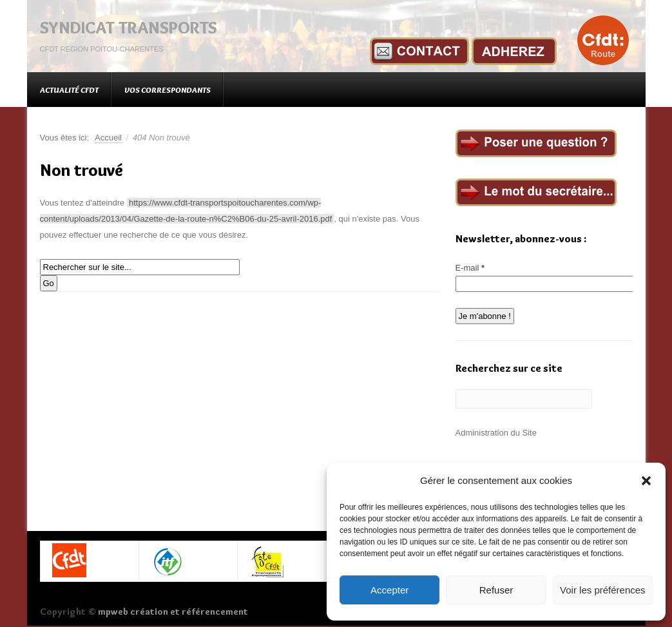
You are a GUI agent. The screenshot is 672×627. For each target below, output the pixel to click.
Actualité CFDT (69, 90)
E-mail (470, 268)
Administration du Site (496, 433)
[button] (646, 481)
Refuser (496, 590)
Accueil (108, 138)
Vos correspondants (168, 90)
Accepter (389, 590)
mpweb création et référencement (173, 612)
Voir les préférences (603, 590)
